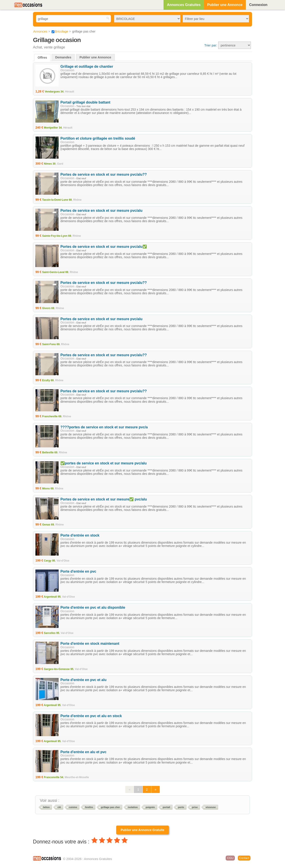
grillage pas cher (110, 807)
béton (46, 807)
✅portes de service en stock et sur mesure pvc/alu (104, 463)
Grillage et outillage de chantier (87, 66)
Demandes (63, 57)
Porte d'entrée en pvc (78, 571)
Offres (42, 58)
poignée (150, 807)
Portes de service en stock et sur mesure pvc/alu (101, 211)
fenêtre (89, 807)
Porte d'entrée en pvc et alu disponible (93, 607)
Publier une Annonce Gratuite (142, 830)
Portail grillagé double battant (85, 102)
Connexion (258, 5)
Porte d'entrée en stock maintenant (90, 644)
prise (195, 807)
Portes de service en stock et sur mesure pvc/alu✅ (104, 247)
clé (59, 807)
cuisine (73, 807)
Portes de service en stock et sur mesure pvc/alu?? (104, 174)
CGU (230, 858)
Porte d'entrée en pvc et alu (83, 680)
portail (167, 807)
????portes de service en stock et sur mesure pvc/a (104, 427)
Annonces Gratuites (184, 5)
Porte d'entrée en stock (80, 535)
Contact (244, 858)
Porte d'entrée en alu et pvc (83, 752)
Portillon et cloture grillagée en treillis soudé (98, 138)
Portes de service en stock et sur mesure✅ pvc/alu (104, 499)
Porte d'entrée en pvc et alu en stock (91, 716)
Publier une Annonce (225, 5)
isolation (133, 807)
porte (181, 807)
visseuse (211, 807)
